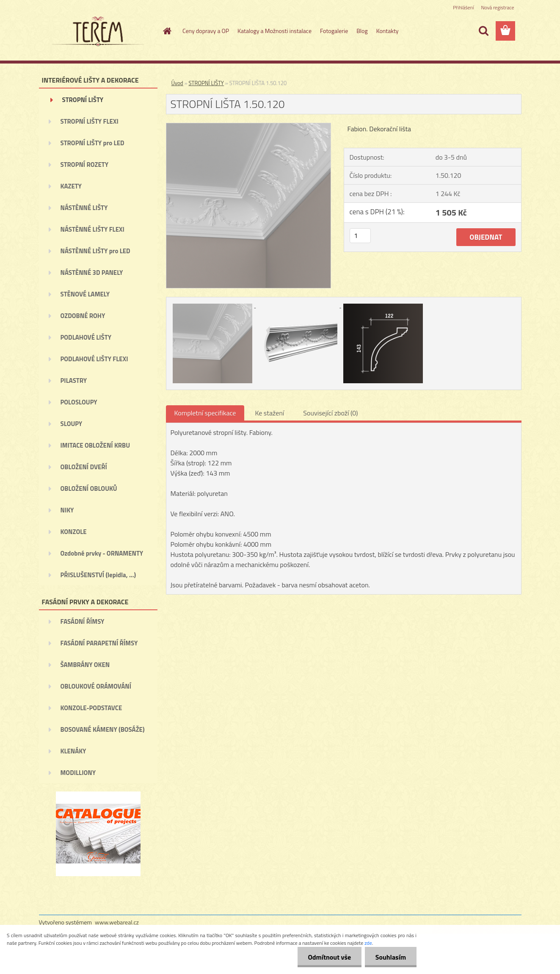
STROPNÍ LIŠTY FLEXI (90, 121)
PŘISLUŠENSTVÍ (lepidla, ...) (98, 575)
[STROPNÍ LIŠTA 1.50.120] (249, 127)
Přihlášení (463, 7)
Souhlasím (390, 957)
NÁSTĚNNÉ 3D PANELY (92, 273)
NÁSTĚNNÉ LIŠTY (84, 208)
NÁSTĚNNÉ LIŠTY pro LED (95, 251)
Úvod (177, 83)
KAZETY (71, 186)
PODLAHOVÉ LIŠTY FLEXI (94, 359)
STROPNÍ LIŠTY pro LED (92, 143)
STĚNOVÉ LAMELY (85, 294)
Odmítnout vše (329, 957)
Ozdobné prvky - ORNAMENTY (102, 553)
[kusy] (360, 236)
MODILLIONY (78, 773)
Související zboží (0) (330, 413)
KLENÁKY (73, 751)
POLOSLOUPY (79, 402)
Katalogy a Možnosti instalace (274, 31)
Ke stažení (269, 413)
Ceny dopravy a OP (206, 31)
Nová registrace (497, 7)
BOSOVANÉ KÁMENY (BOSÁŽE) (103, 729)
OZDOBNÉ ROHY (83, 316)
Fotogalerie (334, 31)
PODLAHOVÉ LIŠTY (86, 337)
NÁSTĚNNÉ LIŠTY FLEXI (92, 229)
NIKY (67, 510)
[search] (483, 31)
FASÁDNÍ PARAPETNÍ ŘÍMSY (99, 643)
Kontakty (388, 31)
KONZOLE (74, 532)
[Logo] (97, 31)
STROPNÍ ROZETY (85, 165)
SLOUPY (72, 424)
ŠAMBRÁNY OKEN (85, 665)
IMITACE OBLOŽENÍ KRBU (95, 445)
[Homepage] (166, 31)
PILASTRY (74, 380)
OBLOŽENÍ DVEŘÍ (84, 467)
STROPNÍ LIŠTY (83, 100)
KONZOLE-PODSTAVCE (91, 708)
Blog (362, 31)
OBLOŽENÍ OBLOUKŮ (89, 488)
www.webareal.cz (117, 922)
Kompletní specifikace (205, 413)
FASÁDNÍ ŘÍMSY (83, 621)
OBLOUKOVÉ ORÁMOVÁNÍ (96, 686)
